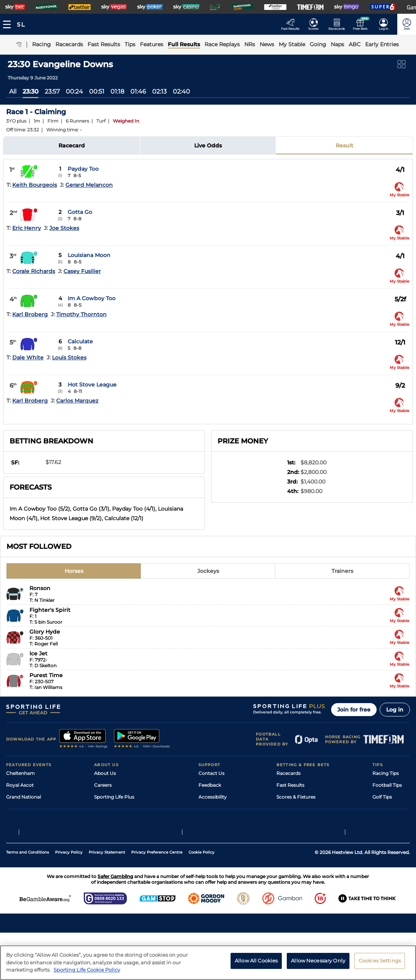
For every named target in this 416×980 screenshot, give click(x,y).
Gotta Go (80, 212)
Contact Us (211, 773)
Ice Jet (38, 653)
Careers (103, 785)
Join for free (354, 710)
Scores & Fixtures (296, 797)
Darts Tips (384, 809)
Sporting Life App (114, 809)
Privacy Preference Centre (157, 900)
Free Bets (287, 832)
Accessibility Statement (121, 821)
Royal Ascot (20, 785)
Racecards (288, 773)
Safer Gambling (216, 809)
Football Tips (387, 785)
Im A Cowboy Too (92, 298)
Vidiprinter (288, 809)
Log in (395, 710)
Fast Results (290, 785)
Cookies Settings (380, 961)
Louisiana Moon (89, 255)
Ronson (40, 588)
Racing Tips (386, 773)
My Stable (288, 821)
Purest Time (46, 675)
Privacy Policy (69, 900)
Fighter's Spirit (50, 610)
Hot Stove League (92, 385)
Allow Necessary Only (318, 961)
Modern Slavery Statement (125, 832)
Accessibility (213, 797)
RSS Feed (105, 844)
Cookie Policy (201, 900)
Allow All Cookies (256, 961)
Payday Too (83, 169)
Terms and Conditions (28, 900)
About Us (105, 773)
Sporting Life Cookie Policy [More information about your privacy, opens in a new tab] (87, 970)
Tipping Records (391, 832)
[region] (208, 963)
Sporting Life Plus (114, 797)
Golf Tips (382, 797)
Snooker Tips (387, 821)
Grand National (24, 797)
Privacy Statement (107, 900)
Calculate (80, 341)
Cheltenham (20, 773)
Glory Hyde (45, 632)
